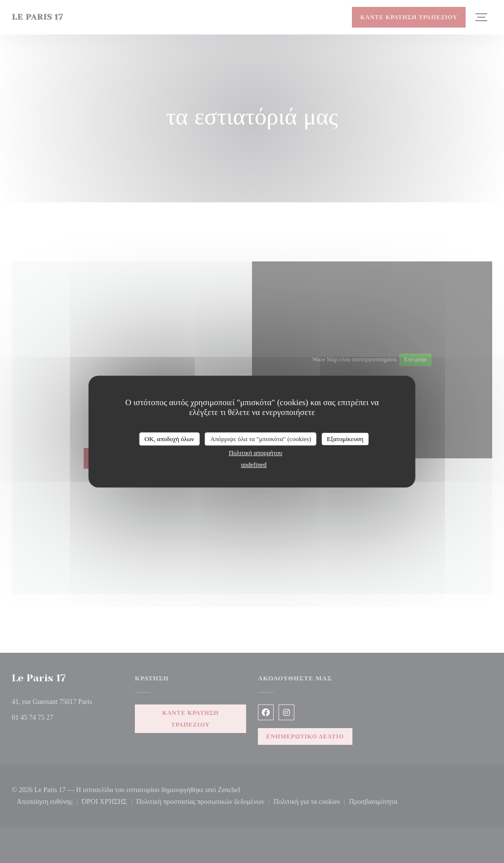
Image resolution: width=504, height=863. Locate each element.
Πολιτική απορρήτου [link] (256, 453)
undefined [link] (254, 464)
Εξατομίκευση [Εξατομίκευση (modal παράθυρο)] (345, 439)
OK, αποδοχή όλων (170, 439)
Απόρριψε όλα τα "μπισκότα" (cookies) (261, 439)
